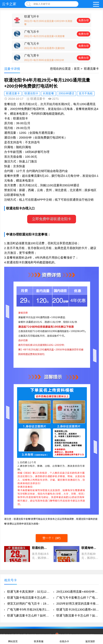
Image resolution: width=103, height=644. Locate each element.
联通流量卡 (91, 69)
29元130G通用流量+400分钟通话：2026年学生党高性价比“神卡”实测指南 (78, 592)
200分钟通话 (66, 93)
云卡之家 (9, 4)
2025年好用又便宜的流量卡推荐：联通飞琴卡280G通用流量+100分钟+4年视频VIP (78, 603)
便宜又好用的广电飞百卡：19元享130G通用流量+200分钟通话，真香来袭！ (28, 603)
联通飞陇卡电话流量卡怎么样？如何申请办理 (28, 598)
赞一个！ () (51, 538)
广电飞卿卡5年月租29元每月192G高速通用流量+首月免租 (28, 609)
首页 (77, 69)
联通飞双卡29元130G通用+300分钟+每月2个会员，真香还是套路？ (78, 609)
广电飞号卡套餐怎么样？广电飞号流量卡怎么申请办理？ (78, 598)
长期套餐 (48, 93)
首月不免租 (86, 93)
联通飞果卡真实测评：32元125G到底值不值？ (28, 592)
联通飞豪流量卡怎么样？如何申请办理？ (28, 615)
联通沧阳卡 (31, 93)
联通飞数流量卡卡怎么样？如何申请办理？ (78, 615)
